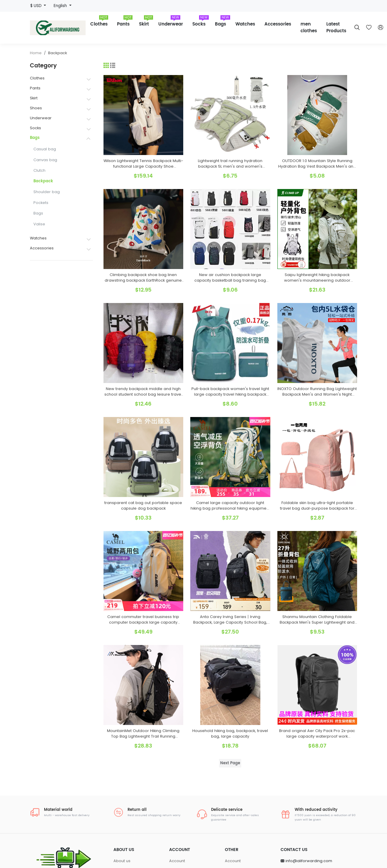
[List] (113, 65)
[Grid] (106, 65)
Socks (201, 22)
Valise (39, 224)
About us (122, 861)
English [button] (61, 6)
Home (36, 53)
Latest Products (336, 28)
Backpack (58, 53)
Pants (125, 22)
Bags (223, 22)
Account (177, 861)
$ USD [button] (37, 6)
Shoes (36, 108)
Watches (245, 24)
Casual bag (45, 149)
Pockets (41, 203)
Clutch (39, 170)
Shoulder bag (47, 192)
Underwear (171, 22)
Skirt (146, 22)
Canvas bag (45, 160)
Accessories (278, 24)
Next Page (230, 763)
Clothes (99, 22)
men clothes (309, 28)
